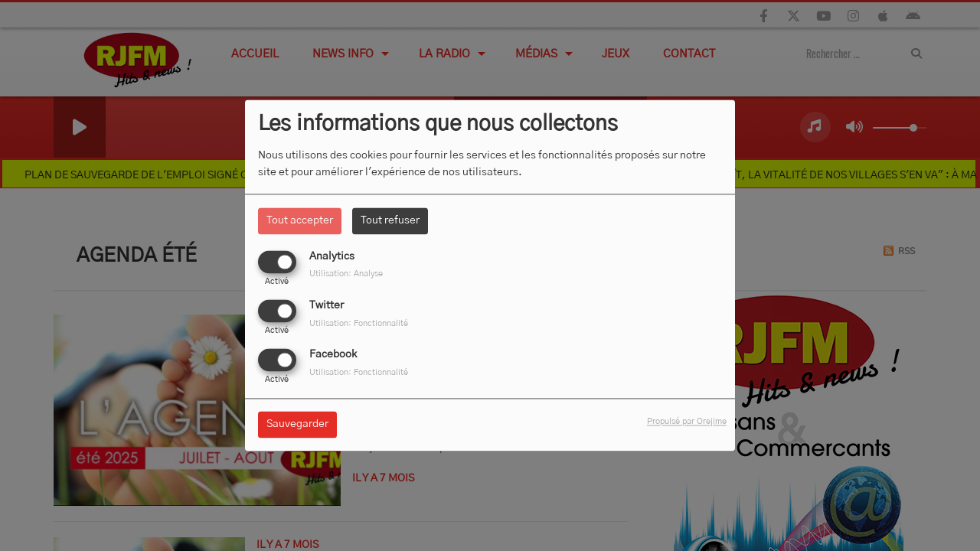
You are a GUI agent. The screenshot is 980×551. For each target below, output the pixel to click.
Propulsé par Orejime (687, 422)
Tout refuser (390, 220)
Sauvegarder (297, 425)
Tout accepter (300, 220)
